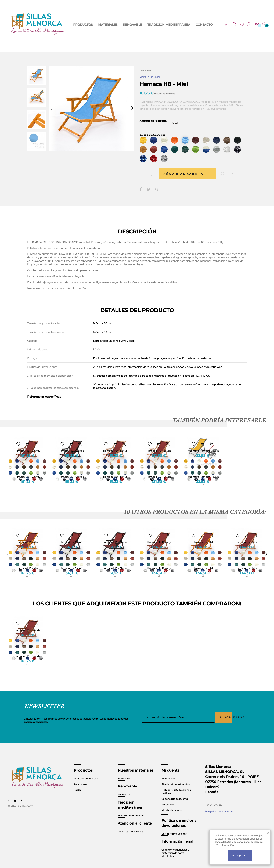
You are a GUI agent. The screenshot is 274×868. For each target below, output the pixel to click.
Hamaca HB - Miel (27, 562)
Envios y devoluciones (174, 827)
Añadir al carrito (187, 167)
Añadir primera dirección (176, 778)
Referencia (145, 71)
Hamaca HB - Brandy (27, 470)
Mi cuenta (170, 764)
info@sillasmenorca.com (219, 805)
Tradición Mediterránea (131, 809)
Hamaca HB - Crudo (159, 470)
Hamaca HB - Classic (71, 470)
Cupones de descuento (175, 792)
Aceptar (240, 855)
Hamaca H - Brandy (159, 562)
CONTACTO (174, 25)
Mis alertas (167, 798)
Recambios (80, 778)
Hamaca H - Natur (247, 562)
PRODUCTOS (80, 25)
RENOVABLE (119, 25)
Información (168, 772)
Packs (77, 783)
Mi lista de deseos (171, 804)
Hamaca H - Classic (71, 562)
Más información (224, 845)
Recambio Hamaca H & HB (203, 470)
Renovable (124, 788)
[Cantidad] (147, 167)
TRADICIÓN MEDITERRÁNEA (147, 25)
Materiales (124, 772)
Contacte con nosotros (130, 825)
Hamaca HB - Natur (115, 470)
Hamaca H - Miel (203, 562)
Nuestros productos (85, 772)
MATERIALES (100, 25)
